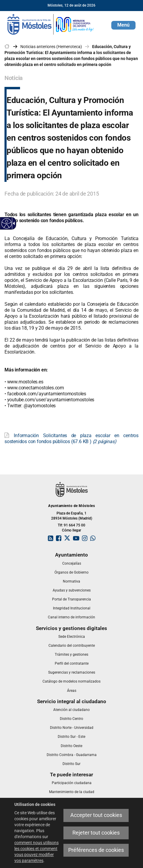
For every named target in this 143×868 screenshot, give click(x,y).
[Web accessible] (7, 223)
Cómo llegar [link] (71, 530)
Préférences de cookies (96, 850)
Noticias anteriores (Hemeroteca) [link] (51, 47)
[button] (123, 25)
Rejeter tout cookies (96, 833)
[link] (51, 24)
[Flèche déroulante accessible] (13, 223)
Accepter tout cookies (96, 815)
